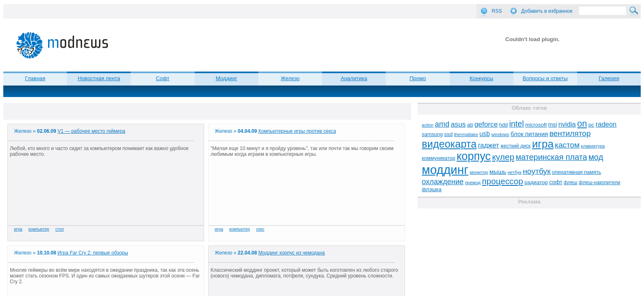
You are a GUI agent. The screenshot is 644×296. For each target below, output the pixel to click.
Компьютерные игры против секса (297, 131)
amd (442, 124)
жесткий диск (515, 146)
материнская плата (552, 157)
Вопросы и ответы (545, 78)
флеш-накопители (599, 183)
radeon (606, 124)
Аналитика (354, 78)
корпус (474, 156)
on (582, 124)
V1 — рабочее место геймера (91, 131)
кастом (567, 145)
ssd (448, 134)
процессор (503, 181)
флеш (571, 183)
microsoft (536, 125)
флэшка (432, 189)
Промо (418, 78)
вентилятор (570, 133)
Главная (35, 78)
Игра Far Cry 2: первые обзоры (93, 253)
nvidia (567, 124)
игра (18, 229)
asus (458, 124)
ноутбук (537, 171)
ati (470, 125)
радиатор (536, 182)
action (428, 125)
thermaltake (466, 134)
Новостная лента (99, 78)
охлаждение (443, 182)
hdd (503, 125)
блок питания (529, 134)
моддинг (445, 170)
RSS (497, 11)
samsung (432, 134)
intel (517, 124)
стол (60, 229)
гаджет (489, 145)
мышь (498, 172)
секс (260, 229)
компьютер (39, 229)
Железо (290, 78)
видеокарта (449, 144)
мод (596, 157)
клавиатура (593, 146)
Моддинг (226, 78)
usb (485, 134)
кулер (503, 157)
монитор (479, 172)
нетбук (515, 172)
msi (553, 125)
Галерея (609, 78)
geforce (486, 124)
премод (473, 183)
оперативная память (577, 172)
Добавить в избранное (547, 11)
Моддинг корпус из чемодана (292, 253)
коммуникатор (438, 158)
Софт (163, 78)
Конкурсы (482, 78)
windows (500, 134)
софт (556, 182)
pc (591, 125)
